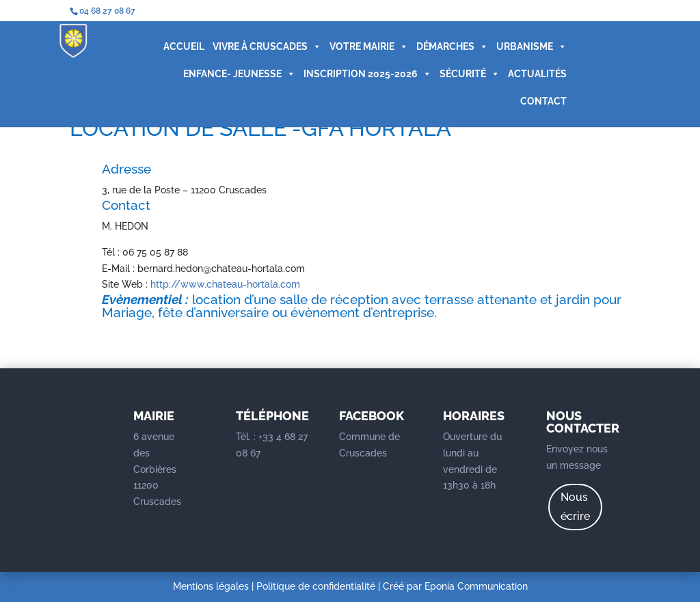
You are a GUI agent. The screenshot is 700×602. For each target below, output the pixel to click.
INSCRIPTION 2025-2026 (367, 74)
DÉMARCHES (452, 46)
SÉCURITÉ (470, 74)
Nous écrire (575, 506)
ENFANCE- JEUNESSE (239, 74)
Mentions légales (211, 586)
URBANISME (531, 46)
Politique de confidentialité (316, 586)
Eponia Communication (476, 586)
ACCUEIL (184, 46)
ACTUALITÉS (537, 74)
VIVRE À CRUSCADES (267, 46)
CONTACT (543, 101)
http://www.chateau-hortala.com (225, 284)
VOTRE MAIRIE (369, 46)
